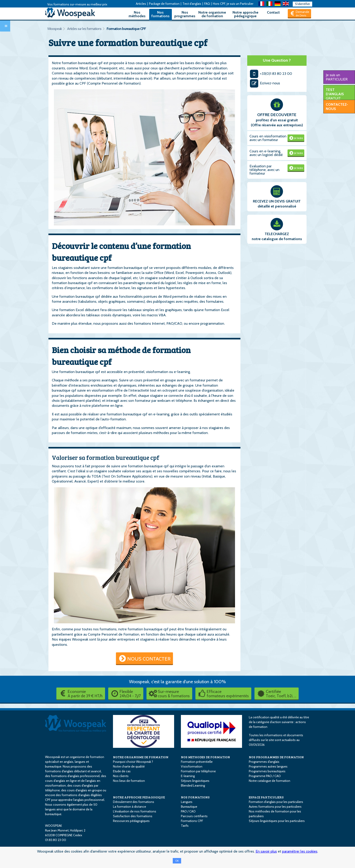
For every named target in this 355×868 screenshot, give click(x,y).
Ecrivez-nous (265, 83)
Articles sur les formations (84, 29)
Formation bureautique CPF (126, 29)
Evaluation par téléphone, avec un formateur (264, 170)
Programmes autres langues (268, 766)
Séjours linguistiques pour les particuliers (277, 821)
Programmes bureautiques (267, 771)
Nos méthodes (137, 14)
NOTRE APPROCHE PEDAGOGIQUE (139, 797)
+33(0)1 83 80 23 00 (271, 74)
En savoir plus (266, 851)
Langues (187, 802)
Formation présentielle (197, 762)
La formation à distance (130, 807)
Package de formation (164, 4)
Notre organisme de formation (212, 14)
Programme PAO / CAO (265, 776)
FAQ (207, 4)
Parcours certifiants (194, 816)
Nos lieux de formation (129, 781)
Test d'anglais (192, 4)
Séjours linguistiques (195, 781)
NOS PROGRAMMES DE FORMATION (276, 757)
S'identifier (302, 4)
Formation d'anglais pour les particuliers (276, 802)
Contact (273, 12)
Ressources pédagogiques (131, 821)
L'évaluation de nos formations (135, 811)
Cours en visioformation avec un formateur (268, 138)
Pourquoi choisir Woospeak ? (133, 762)
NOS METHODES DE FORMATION (205, 757)
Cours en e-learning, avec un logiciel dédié (266, 153)
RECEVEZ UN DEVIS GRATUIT (277, 201)
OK (177, 861)
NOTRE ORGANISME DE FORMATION (141, 757)
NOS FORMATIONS (195, 797)
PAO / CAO (188, 811)
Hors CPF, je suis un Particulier (233, 4)
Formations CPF (192, 821)
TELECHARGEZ (277, 234)
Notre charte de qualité (129, 766)
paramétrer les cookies (300, 851)
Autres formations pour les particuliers (275, 807)
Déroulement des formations (134, 802)
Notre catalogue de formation (270, 781)
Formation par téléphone (198, 771)
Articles (141, 4)
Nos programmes (185, 14)
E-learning (188, 776)
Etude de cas (122, 771)
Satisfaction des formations (133, 816)
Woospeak (55, 29)
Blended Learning (193, 785)
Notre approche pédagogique (245, 14)
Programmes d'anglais (264, 762)
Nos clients (121, 776)
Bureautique (189, 807)
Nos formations (161, 14)
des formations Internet (146, 323)
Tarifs (185, 826)
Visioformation (192, 766)
